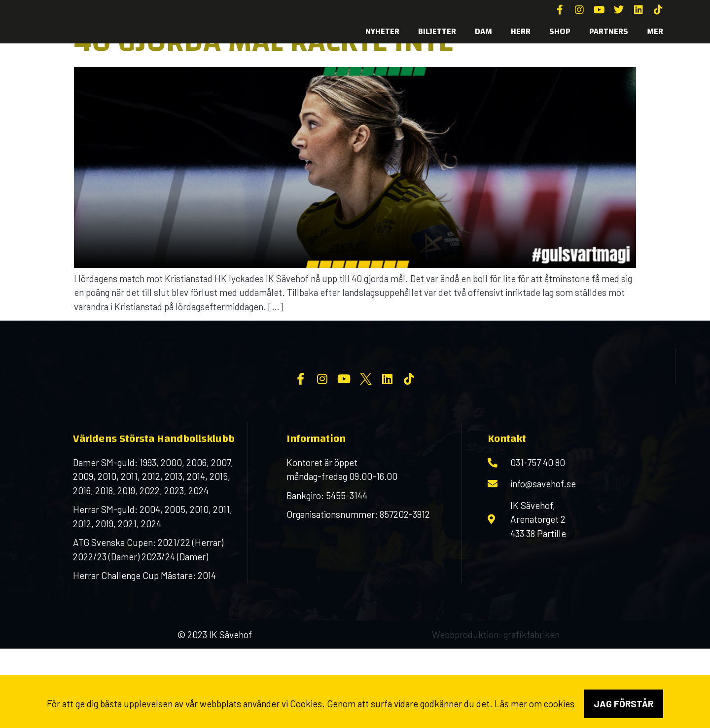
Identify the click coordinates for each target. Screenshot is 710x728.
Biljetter (437, 31)
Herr (521, 31)
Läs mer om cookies (534, 704)
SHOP (560, 31)
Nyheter (382, 31)
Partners (609, 31)
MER (655, 31)
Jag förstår (623, 704)
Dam (483, 31)
